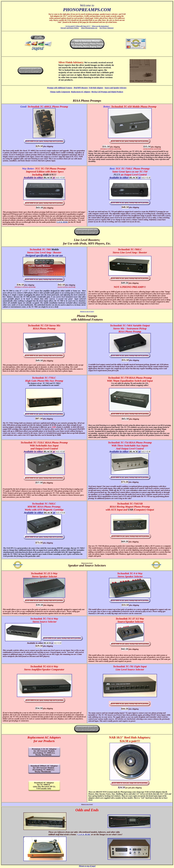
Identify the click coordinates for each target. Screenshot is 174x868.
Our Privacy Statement (106, 28)
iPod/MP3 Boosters (81, 88)
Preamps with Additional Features (60, 88)
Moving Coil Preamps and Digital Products (107, 92)
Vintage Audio (56, 92)
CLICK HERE (62, 222)
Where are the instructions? (100, 26)
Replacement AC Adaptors (81, 92)
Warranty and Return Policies (70, 28)
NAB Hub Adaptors (96, 88)
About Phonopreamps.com (89, 28)
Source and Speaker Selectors (115, 88)
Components (66, 92)
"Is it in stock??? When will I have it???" (78, 26)
